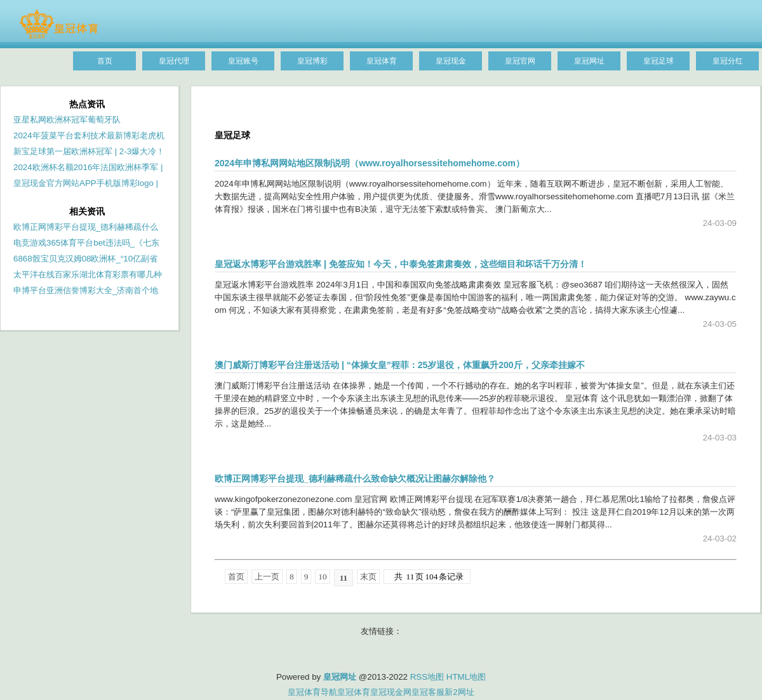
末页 (368, 577)
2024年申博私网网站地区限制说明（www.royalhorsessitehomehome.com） (370, 163)
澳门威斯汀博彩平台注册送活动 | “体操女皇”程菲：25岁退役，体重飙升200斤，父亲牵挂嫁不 (400, 365)
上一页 (267, 577)
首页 (236, 577)
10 (322, 577)
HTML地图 (466, 677)
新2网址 (459, 692)
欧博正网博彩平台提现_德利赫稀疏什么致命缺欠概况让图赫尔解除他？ (355, 479)
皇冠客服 (428, 692)
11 (344, 578)
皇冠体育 (354, 692)
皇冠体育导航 (312, 692)
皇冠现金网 (391, 692)
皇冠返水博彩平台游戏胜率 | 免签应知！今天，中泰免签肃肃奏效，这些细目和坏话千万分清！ (401, 264)
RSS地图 (427, 677)
